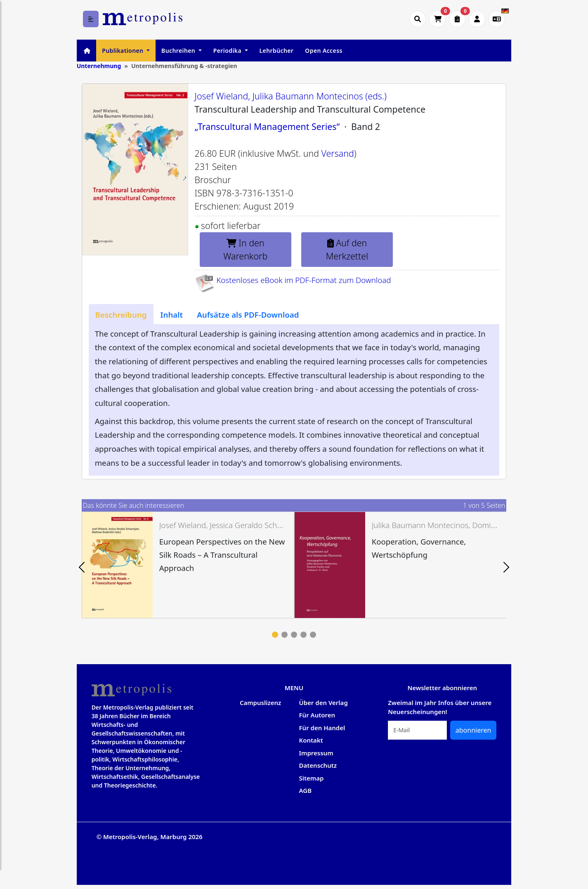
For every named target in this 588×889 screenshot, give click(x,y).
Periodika (228, 51)
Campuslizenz (260, 703)
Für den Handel (322, 728)
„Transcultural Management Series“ (267, 126)
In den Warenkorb (245, 249)
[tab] (121, 314)
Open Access (324, 51)
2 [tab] (285, 635)
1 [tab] (275, 635)
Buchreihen (179, 51)
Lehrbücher (277, 51)
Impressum (316, 753)
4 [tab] (303, 635)
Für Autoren (317, 715)
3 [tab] (294, 635)
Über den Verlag (324, 703)
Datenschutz (318, 765)
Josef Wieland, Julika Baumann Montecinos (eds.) (291, 96)
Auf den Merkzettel (347, 249)
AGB (306, 790)
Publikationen (123, 51)
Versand (338, 153)
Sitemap (312, 778)
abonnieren (473, 730)
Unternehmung (99, 66)
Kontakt (311, 740)
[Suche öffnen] (418, 19)
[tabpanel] (188, 565)
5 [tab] (313, 635)
